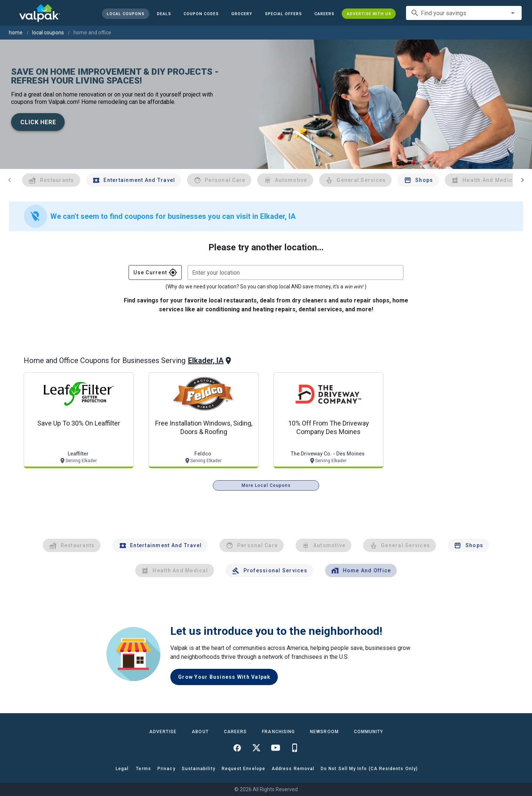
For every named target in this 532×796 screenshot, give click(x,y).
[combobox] (464, 13)
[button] (283, 14)
